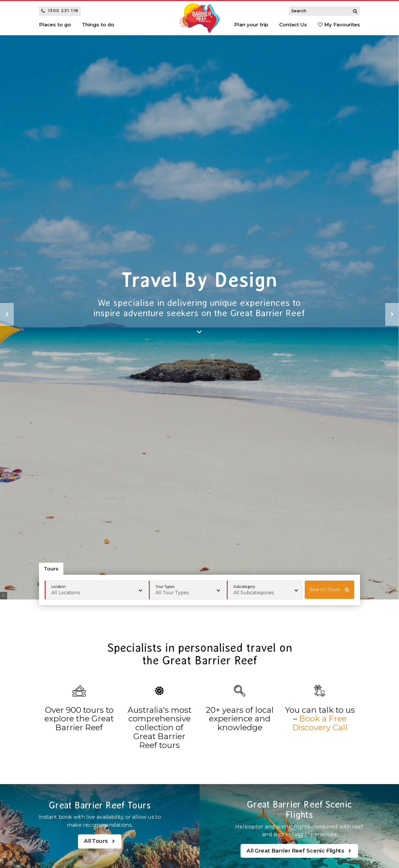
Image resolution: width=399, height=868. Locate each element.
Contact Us (293, 25)
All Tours (100, 841)
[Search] (355, 11)
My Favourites (339, 25)
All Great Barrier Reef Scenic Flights (299, 851)
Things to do (98, 25)
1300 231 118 (60, 11)
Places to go (55, 25)
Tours (51, 569)
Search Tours (329, 590)
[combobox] (187, 590)
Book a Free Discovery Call (320, 723)
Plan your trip (251, 25)
